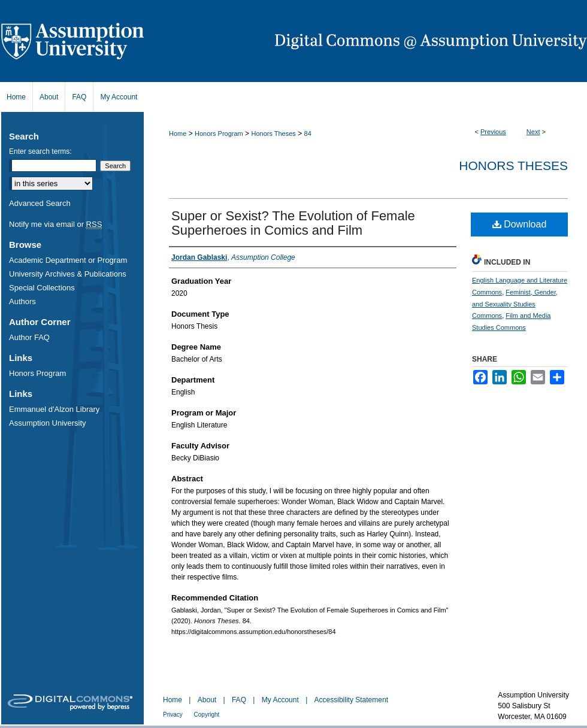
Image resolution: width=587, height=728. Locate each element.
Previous (493, 132)
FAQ (240, 700)
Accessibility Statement (351, 700)
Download (520, 224)
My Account (281, 700)
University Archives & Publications (68, 274)
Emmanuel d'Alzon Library (54, 409)
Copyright (207, 715)
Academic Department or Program (68, 260)
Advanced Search (40, 203)
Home (178, 134)
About (208, 700)
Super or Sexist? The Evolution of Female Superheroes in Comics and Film (293, 223)
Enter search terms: (40, 151)
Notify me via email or (55, 224)
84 (308, 134)
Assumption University (48, 423)
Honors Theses (273, 134)
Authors (22, 301)
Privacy (174, 715)
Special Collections (42, 288)
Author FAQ (29, 337)
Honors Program (219, 134)
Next (533, 132)
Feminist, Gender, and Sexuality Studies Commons (515, 304)
